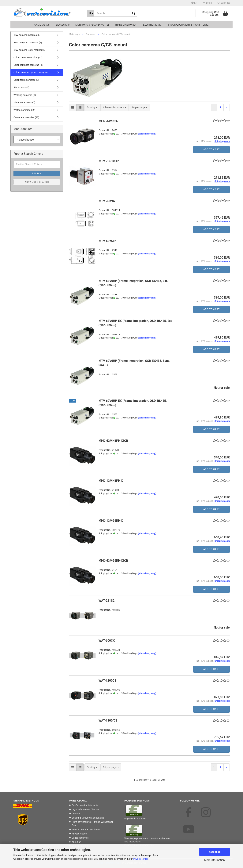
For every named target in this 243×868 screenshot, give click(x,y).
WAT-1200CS (107, 681)
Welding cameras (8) (25, 95)
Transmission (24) (126, 25)
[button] (194, 3)
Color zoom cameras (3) (26, 80)
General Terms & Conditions (86, 830)
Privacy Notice (141, 859)
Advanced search (37, 182)
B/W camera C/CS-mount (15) (30, 50)
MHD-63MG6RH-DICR (113, 561)
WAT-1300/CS (108, 721)
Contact (76, 814)
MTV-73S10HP (109, 161)
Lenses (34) (63, 25)
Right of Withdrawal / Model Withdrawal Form (92, 824)
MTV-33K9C (107, 201)
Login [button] (207, 3)
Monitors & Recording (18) (92, 25)
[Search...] (91, 13)
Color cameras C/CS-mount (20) (31, 72)
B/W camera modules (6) (27, 35)
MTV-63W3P (107, 241)
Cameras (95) (42, 25)
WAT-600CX (107, 641)
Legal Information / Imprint (86, 809)
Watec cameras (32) (24, 110)
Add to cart (211, 149)
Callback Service (80, 838)
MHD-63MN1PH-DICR (113, 441)
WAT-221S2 (107, 601)
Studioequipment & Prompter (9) (189, 25)
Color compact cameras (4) (28, 65)
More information (215, 860)
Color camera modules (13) (28, 57)
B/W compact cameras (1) (28, 43)
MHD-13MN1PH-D (111, 481)
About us (76, 842)
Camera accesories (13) (26, 117)
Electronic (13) (153, 25)
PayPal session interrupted (86, 805)
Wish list (224, 3)
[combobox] (92, 107)
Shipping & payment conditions (88, 818)
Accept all (215, 852)
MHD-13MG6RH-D (111, 521)
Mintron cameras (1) (24, 102)
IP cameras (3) (21, 87)
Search (37, 174)
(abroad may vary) (147, 134)
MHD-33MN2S (108, 121)
